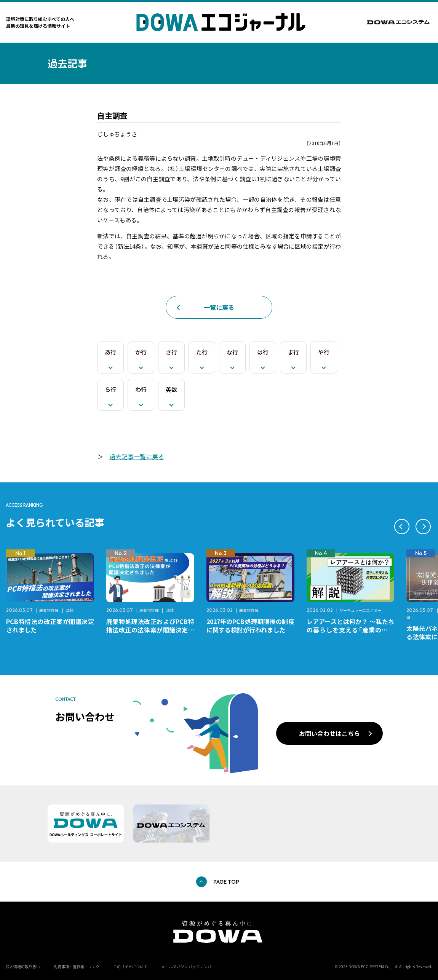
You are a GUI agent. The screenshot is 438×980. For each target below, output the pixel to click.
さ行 (171, 352)
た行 (202, 352)
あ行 (110, 352)
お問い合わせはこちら (329, 733)
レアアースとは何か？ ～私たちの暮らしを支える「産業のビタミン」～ (351, 630)
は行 (263, 352)
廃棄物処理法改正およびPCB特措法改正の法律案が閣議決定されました (150, 630)
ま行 (293, 352)
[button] (402, 527)
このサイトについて (130, 966)
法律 (70, 610)
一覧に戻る (219, 307)
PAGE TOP (226, 882)
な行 (232, 352)
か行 (141, 352)
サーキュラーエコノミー (360, 610)
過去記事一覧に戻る (137, 456)
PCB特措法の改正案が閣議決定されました (50, 626)
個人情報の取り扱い (23, 966)
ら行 (110, 389)
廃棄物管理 (49, 610)
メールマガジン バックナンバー (188, 966)
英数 (171, 389)
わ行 (141, 389)
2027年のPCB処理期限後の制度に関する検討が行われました (250, 626)
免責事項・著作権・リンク (77, 966)
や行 (324, 352)
